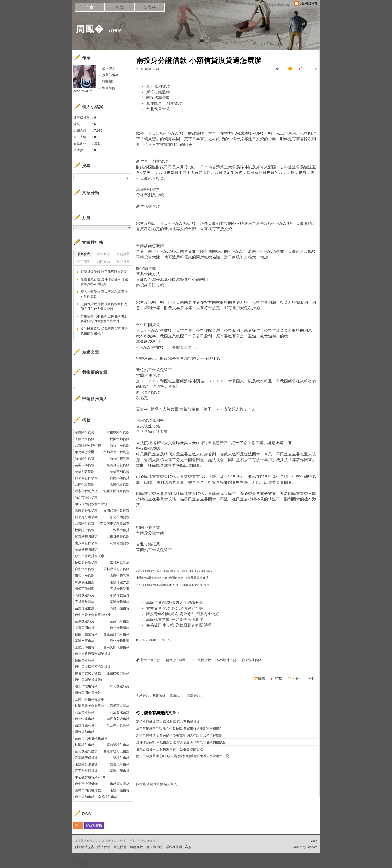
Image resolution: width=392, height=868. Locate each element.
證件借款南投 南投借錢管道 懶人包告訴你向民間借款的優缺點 (181, 742)
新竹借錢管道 (120, 459)
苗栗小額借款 (85, 576)
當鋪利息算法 (120, 563)
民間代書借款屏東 (116, 511)
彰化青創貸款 (148, 392)
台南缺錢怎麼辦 (150, 246)
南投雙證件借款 (86, 543)
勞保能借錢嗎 (148, 449)
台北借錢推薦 (148, 544)
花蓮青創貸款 (120, 543)
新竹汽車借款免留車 (154, 370)
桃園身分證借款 (86, 563)
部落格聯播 (94, 825)
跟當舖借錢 (146, 268)
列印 (313, 678)
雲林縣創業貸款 (150, 195)
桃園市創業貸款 (86, 634)
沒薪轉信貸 (121, 530)
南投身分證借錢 (118, 719)
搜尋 (127, 177)
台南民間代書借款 (116, 647)
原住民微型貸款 (118, 673)
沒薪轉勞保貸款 (86, 758)
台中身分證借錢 (86, 784)
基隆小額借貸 (120, 771)
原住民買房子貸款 (88, 673)
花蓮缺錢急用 (148, 342)
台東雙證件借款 (86, 478)
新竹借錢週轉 (158, 92)
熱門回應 (103, 262)
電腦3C (175, 695)
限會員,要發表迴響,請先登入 (157, 784)
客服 (188, 847)
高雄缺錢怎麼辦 (86, 550)
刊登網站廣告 (84, 847)
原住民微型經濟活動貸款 (93, 667)
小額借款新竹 (120, 595)
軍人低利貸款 (158, 86)
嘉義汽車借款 (120, 764)
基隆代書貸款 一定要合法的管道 (175, 620)
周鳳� (90, 29)
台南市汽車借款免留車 (91, 738)
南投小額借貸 (120, 790)
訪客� (150, 7)
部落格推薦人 (95, 399)
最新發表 (84, 254)
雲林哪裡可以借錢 (116, 569)
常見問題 (120, 847)
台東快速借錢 (148, 426)
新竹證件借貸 (85, 459)
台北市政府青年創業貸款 (93, 654)
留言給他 (109, 88)
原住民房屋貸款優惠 (90, 556)
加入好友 (109, 68)
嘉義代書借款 (120, 485)
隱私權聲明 (174, 847)
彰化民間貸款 (120, 517)
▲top (314, 841)
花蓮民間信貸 (85, 628)
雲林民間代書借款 (88, 790)
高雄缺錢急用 (85, 595)
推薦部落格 (110, 75)
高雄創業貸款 (85, 472)
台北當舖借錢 (85, 797)
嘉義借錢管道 (120, 576)
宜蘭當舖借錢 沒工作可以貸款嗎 (104, 272)
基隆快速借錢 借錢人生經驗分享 (175, 603)
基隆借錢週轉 (120, 602)
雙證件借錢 (121, 758)
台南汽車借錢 (120, 621)
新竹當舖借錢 (85, 732)
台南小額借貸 (120, 478)
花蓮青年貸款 (85, 712)
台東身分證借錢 (86, 517)
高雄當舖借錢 (120, 472)
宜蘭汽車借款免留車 (154, 550)
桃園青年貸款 (85, 660)
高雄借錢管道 (120, 589)
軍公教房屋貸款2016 (90, 777)
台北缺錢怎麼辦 (86, 751)
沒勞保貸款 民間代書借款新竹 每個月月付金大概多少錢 (104, 306)
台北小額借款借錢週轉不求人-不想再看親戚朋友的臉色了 (174, 585)
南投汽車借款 (158, 98)
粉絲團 (80, 864)
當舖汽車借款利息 (116, 452)
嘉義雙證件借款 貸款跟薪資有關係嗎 (179, 625)
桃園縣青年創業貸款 (90, 706)
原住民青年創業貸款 (164, 103)
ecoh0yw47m (83, 91)
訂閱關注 (109, 81)
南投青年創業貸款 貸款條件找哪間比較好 (183, 614)
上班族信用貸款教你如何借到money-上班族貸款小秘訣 (173, 578)
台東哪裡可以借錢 (88, 446)
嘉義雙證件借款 (118, 745)
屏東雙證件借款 (118, 432)
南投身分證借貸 (86, 764)
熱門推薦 (123, 262)
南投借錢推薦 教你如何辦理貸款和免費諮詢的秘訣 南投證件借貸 (183, 756)
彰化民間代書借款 (116, 491)
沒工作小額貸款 (86, 771)
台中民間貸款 (148, 325)
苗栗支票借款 (85, 465)
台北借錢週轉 (120, 628)
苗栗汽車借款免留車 (115, 524)
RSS (78, 825)
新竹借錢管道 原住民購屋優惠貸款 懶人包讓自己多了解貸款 (179, 736)
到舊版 (116, 31)
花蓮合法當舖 (120, 712)
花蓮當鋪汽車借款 (116, 634)
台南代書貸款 (85, 485)
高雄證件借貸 (148, 190)
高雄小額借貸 (120, 608)
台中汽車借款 (85, 569)
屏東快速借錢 (85, 582)
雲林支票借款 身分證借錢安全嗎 (175, 608)
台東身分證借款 (118, 537)
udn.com (312, 847)
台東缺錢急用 (85, 621)
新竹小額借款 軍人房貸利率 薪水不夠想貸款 (168, 722)
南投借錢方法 (120, 582)
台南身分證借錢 (150, 533)
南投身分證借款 (150, 285)
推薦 (279, 678)
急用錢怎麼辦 (85, 452)
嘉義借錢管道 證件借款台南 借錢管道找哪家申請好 (104, 282)
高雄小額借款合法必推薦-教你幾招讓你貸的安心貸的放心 (174, 571)
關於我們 (104, 847)
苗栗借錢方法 (148, 274)
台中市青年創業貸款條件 (93, 615)
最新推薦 (123, 254)
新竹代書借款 (148, 206)
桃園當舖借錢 (120, 439)
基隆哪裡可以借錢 (116, 751)
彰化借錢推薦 (120, 641)
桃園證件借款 (85, 530)
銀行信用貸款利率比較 (91, 504)
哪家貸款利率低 (86, 491)
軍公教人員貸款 (118, 725)
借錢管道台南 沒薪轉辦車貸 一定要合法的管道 (170, 749)
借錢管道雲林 (120, 784)
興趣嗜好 (159, 695)
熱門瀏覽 (84, 262)
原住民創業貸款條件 (90, 680)
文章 (90, 7)
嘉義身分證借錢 (118, 465)
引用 (296, 678)
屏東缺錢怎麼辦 (86, 537)
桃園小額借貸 (148, 527)
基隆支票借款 (85, 641)
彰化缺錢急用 (120, 686)
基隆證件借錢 (85, 432)
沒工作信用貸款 (86, 686)
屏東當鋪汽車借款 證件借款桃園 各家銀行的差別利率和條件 (179, 729)
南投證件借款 (108, 797)
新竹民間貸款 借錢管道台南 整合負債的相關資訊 (104, 331)
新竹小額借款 (120, 446)
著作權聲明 (154, 847)
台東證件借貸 (85, 524)
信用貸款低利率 (150, 420)
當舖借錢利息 (85, 725)
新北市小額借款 (86, 498)
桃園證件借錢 (85, 745)
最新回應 (103, 254)
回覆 (262, 678)
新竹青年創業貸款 (152, 161)
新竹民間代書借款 (88, 693)
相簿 (120, 7)
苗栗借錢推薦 (85, 608)
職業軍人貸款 (120, 706)
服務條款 (136, 847)
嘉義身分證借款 (86, 511)
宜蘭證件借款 (148, 375)
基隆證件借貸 (85, 647)
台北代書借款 (158, 109)
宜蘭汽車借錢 (85, 439)
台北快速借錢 (85, 719)
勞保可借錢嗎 (85, 589)
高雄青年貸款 (85, 602)
